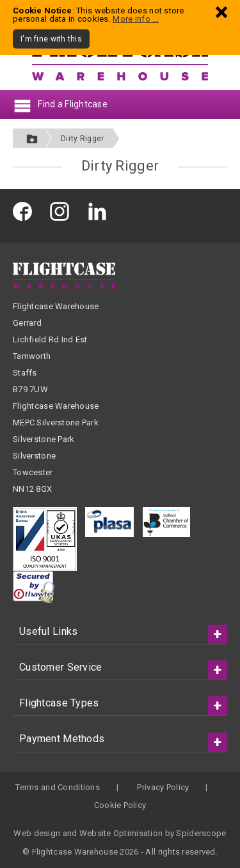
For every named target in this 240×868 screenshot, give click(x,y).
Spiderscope (201, 833)
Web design (37, 833)
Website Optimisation (121, 833)
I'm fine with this (51, 39)
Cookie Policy (120, 805)
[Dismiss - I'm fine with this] (221, 12)
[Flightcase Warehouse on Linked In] (100, 211)
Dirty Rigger (82, 139)
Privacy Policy (163, 787)
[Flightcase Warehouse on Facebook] (26, 211)
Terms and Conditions (58, 787)
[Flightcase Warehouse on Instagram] (63, 211)
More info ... (136, 19)
